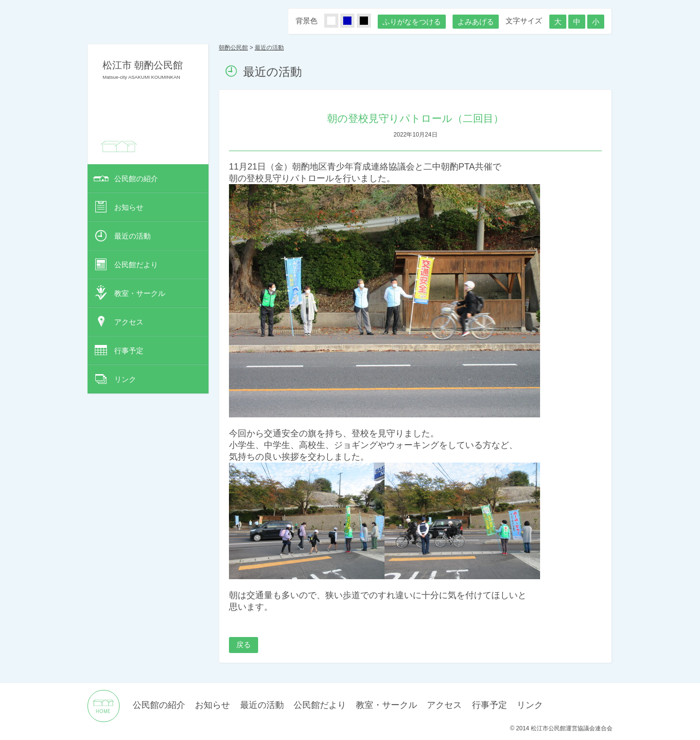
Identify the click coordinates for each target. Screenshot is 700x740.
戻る (244, 645)
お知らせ (129, 207)
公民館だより (136, 265)
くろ (369, 21)
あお (353, 21)
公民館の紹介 (136, 179)
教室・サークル (140, 293)
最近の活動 (132, 236)
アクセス (129, 322)
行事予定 (129, 351)
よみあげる (476, 22)
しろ (337, 21)
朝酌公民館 (233, 48)
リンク (125, 379)
